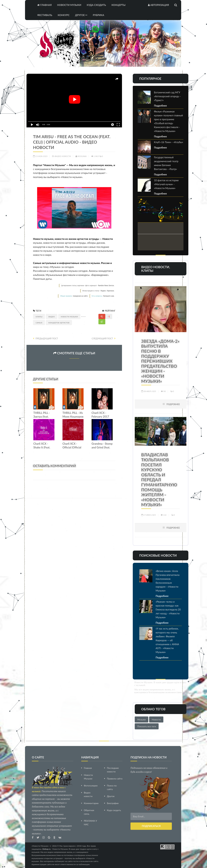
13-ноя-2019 (40, 156)
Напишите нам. (109, 296)
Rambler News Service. (106, 286)
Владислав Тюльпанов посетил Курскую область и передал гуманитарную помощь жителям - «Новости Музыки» (159, 480)
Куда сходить (96, 5)
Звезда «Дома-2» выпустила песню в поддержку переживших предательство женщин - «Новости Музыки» (160, 361)
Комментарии (91, 803)
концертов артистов (59, 322)
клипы (39, 316)
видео (52, 316)
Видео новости (63, 156)
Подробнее (160, 106)
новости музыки (69, 316)
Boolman (81, 156)
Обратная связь (89, 812)
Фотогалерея (91, 785)
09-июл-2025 (149, 391)
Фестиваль (45, 15)
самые (39, 322)
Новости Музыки (69, 5)
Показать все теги (147, 726)
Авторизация (158, 5)
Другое (81, 15)
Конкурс (64, 15)
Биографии (113, 803)
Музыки (142, 719)
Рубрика (99, 15)
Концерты (119, 5)
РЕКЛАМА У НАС (90, 822)
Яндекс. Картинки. (108, 291)
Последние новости (113, 770)
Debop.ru (47, 849)
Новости (156, 719)
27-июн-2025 (149, 515)
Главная (44, 5)
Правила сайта (115, 778)
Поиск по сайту (112, 787)
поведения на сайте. (80, 296)
